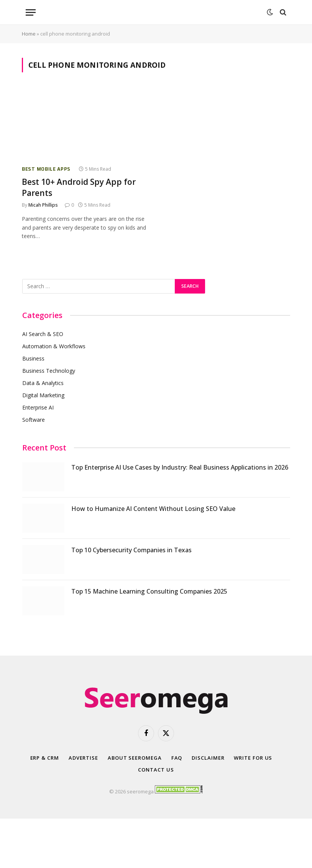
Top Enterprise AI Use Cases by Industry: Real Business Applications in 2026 (180, 467)
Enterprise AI (38, 407)
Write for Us (253, 758)
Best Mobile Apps (46, 169)
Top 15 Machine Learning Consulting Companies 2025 (149, 591)
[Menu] (31, 12)
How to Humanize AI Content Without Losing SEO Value (153, 509)
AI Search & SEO (43, 334)
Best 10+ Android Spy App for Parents (79, 187)
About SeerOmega (135, 758)
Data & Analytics (43, 383)
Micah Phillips (43, 205)
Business (33, 358)
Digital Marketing (43, 395)
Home (29, 34)
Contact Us (156, 770)
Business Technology (49, 371)
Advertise (83, 758)
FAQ (177, 758)
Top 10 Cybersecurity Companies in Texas (131, 550)
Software (34, 420)
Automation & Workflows (54, 346)
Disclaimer (208, 758)
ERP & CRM (45, 758)
